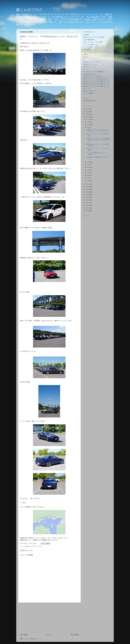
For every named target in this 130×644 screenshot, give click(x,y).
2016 (87, 200)
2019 (87, 192)
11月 (89, 122)
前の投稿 (75, 635)
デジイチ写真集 (88, 93)
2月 (88, 178)
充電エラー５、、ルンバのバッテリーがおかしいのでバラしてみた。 (98, 130)
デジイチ (86, 47)
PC (84, 35)
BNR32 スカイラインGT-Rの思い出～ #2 (96, 81)
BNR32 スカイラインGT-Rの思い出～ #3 (96, 84)
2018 (87, 195)
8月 (88, 162)
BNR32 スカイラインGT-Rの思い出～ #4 (96, 86)
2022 (87, 184)
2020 (87, 189)
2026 (87, 109)
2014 (87, 205)
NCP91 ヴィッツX (90, 67)
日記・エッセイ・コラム (91, 42)
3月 (88, 175)
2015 (87, 203)
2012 (87, 211)
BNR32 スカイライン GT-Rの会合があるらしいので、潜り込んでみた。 (98, 140)
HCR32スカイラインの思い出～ (93, 76)
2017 (87, 197)
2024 (87, 114)
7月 (88, 165)
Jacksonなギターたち (90, 74)
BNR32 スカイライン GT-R (33, 546)
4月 (88, 173)
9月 (88, 127)
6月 (88, 167)
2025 (87, 112)
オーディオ (87, 44)
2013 (87, 208)
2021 (87, 187)
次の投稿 (24, 635)
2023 (87, 117)
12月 (89, 119)
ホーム (49, 635)
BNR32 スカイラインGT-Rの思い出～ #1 (96, 79)
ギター (85, 49)
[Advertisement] (49, 618)
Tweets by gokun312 (90, 101)
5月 (88, 170)
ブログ (85, 57)
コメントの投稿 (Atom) (31, 639)
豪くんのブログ (29, 10)
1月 (88, 181)
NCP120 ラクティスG (90, 64)
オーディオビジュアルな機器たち (94, 72)
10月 (89, 125)
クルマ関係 (87, 40)
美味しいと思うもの (90, 91)
